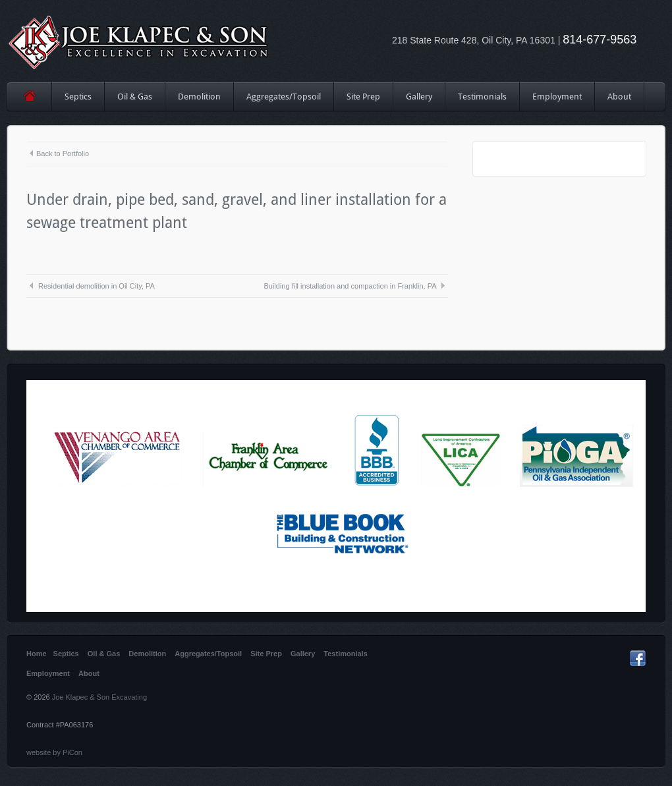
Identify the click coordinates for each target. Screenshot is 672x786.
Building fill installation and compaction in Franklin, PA (355, 286)
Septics (78, 97)
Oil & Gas (135, 97)
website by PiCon (54, 752)
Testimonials (482, 97)
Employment (557, 97)
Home (29, 97)
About (619, 97)
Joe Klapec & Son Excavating (99, 697)
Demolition (199, 97)
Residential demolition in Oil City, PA (92, 286)
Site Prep (364, 101)
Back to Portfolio (59, 154)
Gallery (419, 97)
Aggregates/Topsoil (284, 97)
